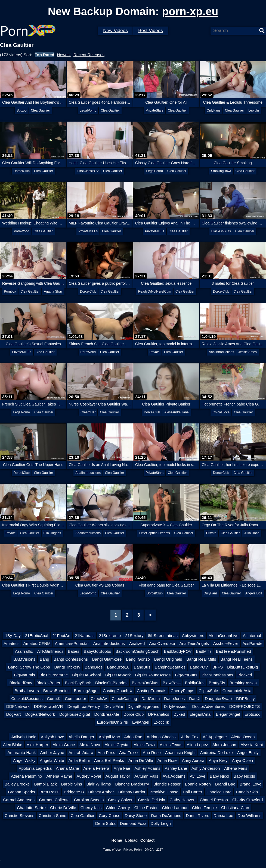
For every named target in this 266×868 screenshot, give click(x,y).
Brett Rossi (49, 792)
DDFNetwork (18, 706)
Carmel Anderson (19, 800)
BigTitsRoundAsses (153, 675)
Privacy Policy (133, 850)
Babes (74, 651)
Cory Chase (109, 815)
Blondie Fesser (167, 784)
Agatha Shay (53, 292)
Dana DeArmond (166, 815)
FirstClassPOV (88, 171)
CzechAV (99, 698)
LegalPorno (88, 110)
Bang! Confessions (71, 659)
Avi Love (198, 776)
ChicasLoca (221, 412)
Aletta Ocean (243, 737)
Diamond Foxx (133, 823)
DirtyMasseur (176, 706)
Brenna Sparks (22, 792)
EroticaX (252, 714)
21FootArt (61, 636)
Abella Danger (81, 737)
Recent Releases (89, 55)
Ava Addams (174, 776)
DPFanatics (159, 714)
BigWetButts (186, 675)
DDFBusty (245, 698)
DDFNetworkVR (49, 706)
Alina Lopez (197, 745)
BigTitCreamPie (54, 675)
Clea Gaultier (41, 110)
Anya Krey (218, 760)
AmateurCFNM (37, 643)
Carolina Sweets (89, 800)
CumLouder (76, 698)
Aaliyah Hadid (24, 737)
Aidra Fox (190, 737)
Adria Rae (133, 737)
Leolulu (254, 110)
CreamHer (88, 412)
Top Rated (45, 55)
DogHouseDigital (75, 714)
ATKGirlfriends (50, 651)
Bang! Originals (168, 659)
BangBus (142, 667)
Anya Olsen (243, 760)
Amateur (11, 643)
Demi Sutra (105, 823)
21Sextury (134, 636)
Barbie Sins (72, 784)
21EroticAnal (37, 636)
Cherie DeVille (63, 808)
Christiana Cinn (235, 808)
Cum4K (54, 698)
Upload (131, 840)
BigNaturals (24, 675)
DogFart (14, 714)
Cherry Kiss (91, 808)
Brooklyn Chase (164, 792)
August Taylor (118, 776)
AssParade (253, 643)
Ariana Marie (68, 768)
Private (155, 352)
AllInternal (252, 636)
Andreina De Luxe (216, 753)
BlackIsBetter (48, 683)
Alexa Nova (90, 745)
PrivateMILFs (88, 231)
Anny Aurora (193, 760)
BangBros (94, 667)
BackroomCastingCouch (138, 651)
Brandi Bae (225, 784)
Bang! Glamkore (107, 659)
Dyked (179, 714)
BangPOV (199, 667)
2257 (160, 850)
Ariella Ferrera (96, 768)
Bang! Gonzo (138, 659)
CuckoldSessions (27, 698)
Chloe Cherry (118, 808)
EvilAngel (141, 722)
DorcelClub (22, 171)
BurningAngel (86, 691)
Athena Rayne (59, 776)
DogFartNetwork (40, 714)
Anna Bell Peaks (109, 760)
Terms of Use (112, 850)
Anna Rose (168, 760)
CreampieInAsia (237, 691)
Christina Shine (52, 815)
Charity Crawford (248, 800)
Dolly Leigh (161, 823)
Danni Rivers (197, 815)
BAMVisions (24, 659)
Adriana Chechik (162, 737)
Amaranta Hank (21, 753)
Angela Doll (254, 593)
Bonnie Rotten (198, 784)
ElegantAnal (201, 714)
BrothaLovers (27, 691)
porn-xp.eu (190, 11)
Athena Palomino (26, 776)
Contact (147, 840)
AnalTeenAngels (194, 643)
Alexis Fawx (144, 745)
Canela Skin (247, 792)
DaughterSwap (218, 698)
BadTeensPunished (233, 651)
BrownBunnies (56, 691)
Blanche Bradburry (132, 784)
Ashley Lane (176, 768)
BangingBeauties (170, 667)
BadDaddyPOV (178, 651)
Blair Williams (99, 784)
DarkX (195, 698)
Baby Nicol (219, 776)
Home (117, 840)
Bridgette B (74, 792)
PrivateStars (155, 110)
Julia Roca (252, 533)
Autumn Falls (146, 776)
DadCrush (151, 698)
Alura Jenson (224, 745)
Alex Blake (13, 745)
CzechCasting (124, 698)
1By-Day (13, 636)
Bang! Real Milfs (201, 659)
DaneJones (174, 698)
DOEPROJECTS (245, 706)
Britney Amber (101, 792)
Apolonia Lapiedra (35, 768)
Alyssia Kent (252, 745)
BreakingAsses (243, 683)
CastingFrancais (151, 691)
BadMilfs (204, 651)
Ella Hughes (52, 533)
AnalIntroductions (222, 352)
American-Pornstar (72, 643)
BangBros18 (118, 667)
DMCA (149, 850)
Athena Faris (236, 768)
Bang (44, 659)
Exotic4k (161, 722)
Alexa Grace (64, 745)
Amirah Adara (81, 753)
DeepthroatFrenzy (83, 706)
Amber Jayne (52, 753)
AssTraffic (24, 651)
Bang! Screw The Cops (29, 667)
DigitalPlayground (144, 706)
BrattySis (217, 683)
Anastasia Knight (180, 753)
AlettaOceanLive (224, 636)
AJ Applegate (215, 737)
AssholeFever (226, 643)
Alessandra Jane (176, 412)
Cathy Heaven (182, 800)
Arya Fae (122, 768)
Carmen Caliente (54, 800)
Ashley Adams (147, 768)
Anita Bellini (79, 760)
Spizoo (22, 110)
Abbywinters (193, 636)
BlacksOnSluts (145, 683)
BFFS (218, 667)
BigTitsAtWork (118, 675)
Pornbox (10, 292)
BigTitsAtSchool (86, 675)
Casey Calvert (121, 800)
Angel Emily (248, 753)
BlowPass (172, 683)
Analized (137, 643)
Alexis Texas (171, 745)
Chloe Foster (146, 808)
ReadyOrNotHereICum (155, 292)
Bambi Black (45, 784)
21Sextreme (110, 636)
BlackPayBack (78, 683)
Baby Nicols (244, 776)
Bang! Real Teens (237, 659)
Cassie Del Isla (151, 800)
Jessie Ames (247, 352)
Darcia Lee (223, 815)
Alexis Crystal (117, 745)
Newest (64, 55)
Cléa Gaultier (44, 171)
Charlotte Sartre (31, 808)
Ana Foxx (106, 753)
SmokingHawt (221, 171)
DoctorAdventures (209, 706)
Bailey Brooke (17, 784)
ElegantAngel (228, 714)
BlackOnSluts (221, 231)
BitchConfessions (217, 675)
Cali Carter (193, 792)
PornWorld (21, 231)
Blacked (245, 675)
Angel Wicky (24, 760)
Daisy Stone (136, 815)
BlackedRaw (21, 683)
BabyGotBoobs (98, 651)
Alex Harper (37, 745)
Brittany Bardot (132, 792)
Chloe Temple (204, 808)
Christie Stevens (19, 815)
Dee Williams (250, 815)
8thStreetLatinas (163, 636)
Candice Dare (219, 792)
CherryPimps (182, 691)
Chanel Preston (214, 800)
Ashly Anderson (206, 768)
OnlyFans (214, 110)
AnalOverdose (162, 643)
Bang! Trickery (67, 667)
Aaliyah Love (52, 737)
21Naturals (85, 636)
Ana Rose (152, 753)
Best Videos (150, 31)
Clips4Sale (208, 691)
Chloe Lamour (175, 808)
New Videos (115, 31)
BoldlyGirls (195, 683)
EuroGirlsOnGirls (112, 722)
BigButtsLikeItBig (242, 667)
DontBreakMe (107, 714)
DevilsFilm (114, 706)
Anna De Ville (141, 760)
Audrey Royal (89, 776)
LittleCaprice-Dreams (155, 533)
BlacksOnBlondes (111, 683)
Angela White (52, 760)
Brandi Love (250, 784)
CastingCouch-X (118, 691)
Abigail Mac (109, 737)
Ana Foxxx (129, 753)
